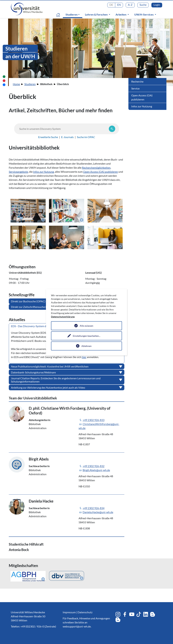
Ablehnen (86, 346)
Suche (143, 5)
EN (119, 5)
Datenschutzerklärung (63, 317)
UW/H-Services (144, 14)
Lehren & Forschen (97, 14)
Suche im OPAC (86, 137)
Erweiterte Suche (48, 137)
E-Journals (67, 137)
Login (157, 5)
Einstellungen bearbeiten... (87, 336)
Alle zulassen (86, 326)
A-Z (130, 5)
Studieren (73, 14)
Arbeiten (121, 14)
